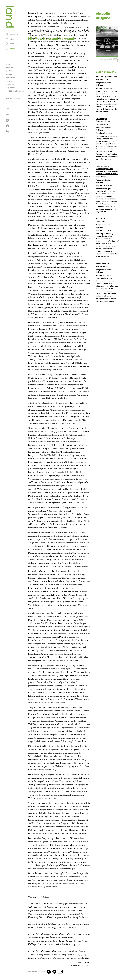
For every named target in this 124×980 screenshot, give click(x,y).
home (8, 64)
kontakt (9, 81)
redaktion (9, 67)
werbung (9, 74)
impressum (10, 78)
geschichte (10, 71)
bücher (12, 39)
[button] (60, 972)
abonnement (15, 34)
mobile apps (15, 44)
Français (17, 98)
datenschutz (10, 84)
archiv (12, 48)
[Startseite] (10, 27)
